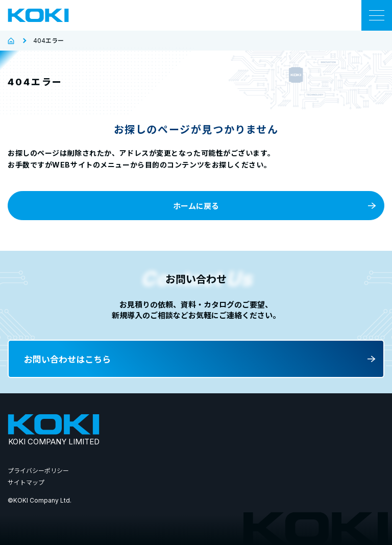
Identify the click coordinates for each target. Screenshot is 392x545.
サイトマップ (26, 482)
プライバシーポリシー (38, 471)
